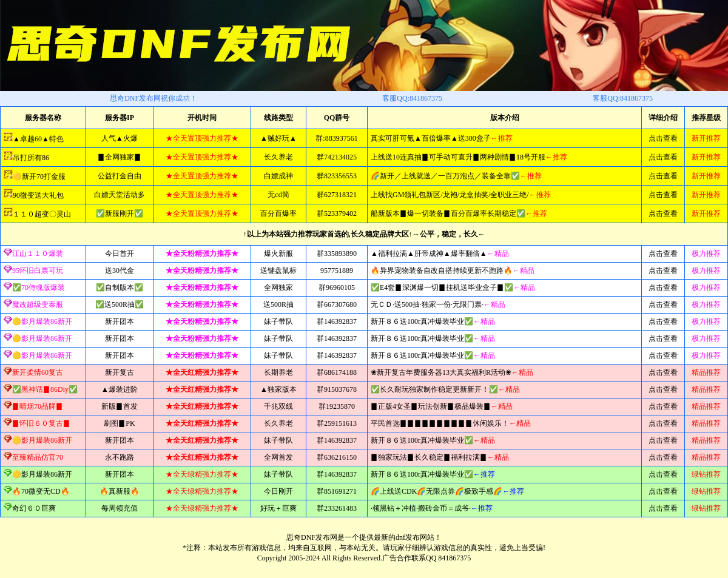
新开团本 (120, 321)
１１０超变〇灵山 (42, 214)
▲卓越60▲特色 (38, 139)
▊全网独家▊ (120, 157)
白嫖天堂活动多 (120, 195)
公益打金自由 (120, 176)
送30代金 (120, 271)
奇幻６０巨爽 (34, 508)
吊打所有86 (31, 158)
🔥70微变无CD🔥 (41, 491)
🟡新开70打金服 (39, 176)
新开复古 (120, 372)
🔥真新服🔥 (120, 491)
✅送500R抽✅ (120, 304)
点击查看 (663, 138)
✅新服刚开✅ (120, 213)
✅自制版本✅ (120, 287)
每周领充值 (120, 508)
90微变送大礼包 (38, 195)
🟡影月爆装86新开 (42, 474)
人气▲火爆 (120, 138)
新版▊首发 (120, 406)
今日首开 (120, 254)
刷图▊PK (119, 423)
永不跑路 (120, 457)
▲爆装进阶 (120, 389)
